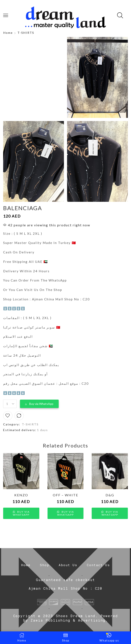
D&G (110, 495)
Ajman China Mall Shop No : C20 (65, 588)
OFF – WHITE (65, 495)
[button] (39, 404)
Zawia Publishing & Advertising (68, 620)
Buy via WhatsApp (41, 404)
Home (8, 33)
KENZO (21, 495)
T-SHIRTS (26, 33)
